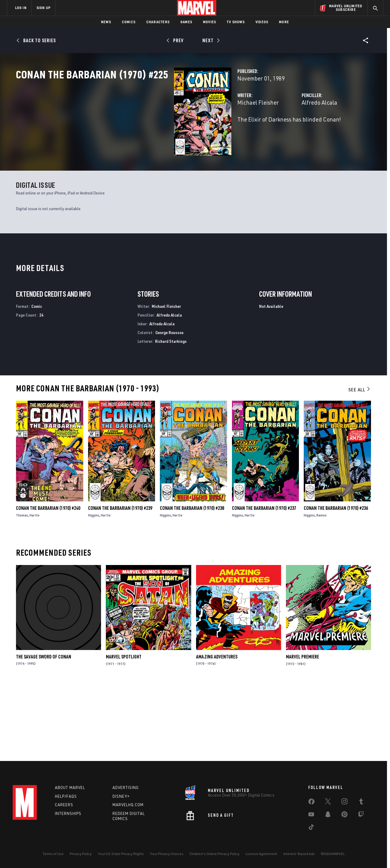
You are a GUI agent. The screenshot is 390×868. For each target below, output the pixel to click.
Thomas (22, 588)
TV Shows (236, 22)
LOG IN (21, 8)
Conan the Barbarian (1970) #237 (264, 581)
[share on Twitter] (328, 803)
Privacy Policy (81, 854)
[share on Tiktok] (311, 828)
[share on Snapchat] (328, 816)
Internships (68, 813)
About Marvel (70, 788)
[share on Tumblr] (361, 803)
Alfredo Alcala (264, 129)
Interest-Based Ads (299, 854)
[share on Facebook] (311, 803)
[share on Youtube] (311, 816)
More (284, 22)
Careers (64, 805)
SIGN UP (43, 8)
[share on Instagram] (344, 803)
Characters (158, 22)
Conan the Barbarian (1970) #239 (120, 581)
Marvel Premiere (303, 730)
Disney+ (121, 796)
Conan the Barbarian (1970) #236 (336, 581)
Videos (262, 22)
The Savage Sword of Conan (44, 730)
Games (186, 22)
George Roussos (170, 405)
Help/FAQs (66, 796)
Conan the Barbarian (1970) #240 (48, 581)
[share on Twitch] (361, 816)
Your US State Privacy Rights (121, 854)
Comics (129, 22)
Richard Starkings (171, 414)
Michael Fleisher (147, 129)
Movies (209, 22)
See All (360, 462)
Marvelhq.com (128, 805)
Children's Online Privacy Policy (214, 854)
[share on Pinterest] (344, 816)
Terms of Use (53, 854)
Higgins (94, 588)
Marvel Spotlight (124, 730)
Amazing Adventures (217, 730)
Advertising (126, 788)
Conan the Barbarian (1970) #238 (192, 581)
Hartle (35, 588)
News (106, 22)
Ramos (322, 588)
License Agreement (261, 854)
